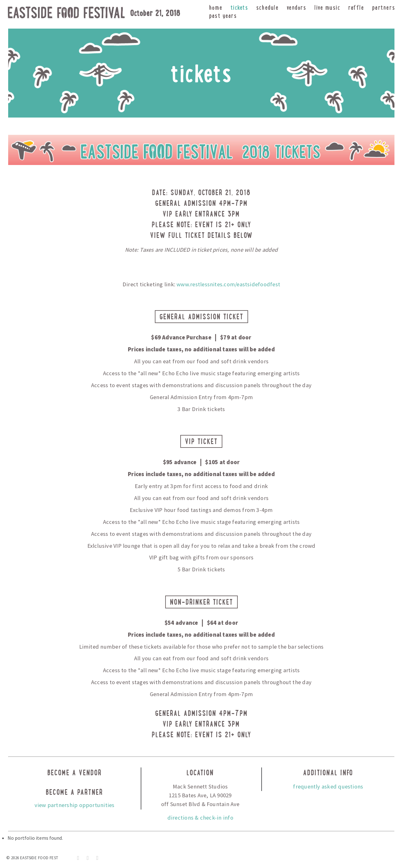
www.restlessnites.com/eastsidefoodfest (228, 284)
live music (327, 7)
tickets (239, 7)
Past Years (223, 16)
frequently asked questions (328, 786)
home (216, 7)
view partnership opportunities (75, 805)
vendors (297, 7)
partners (384, 7)
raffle (356, 7)
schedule (267, 7)
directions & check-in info (200, 818)
